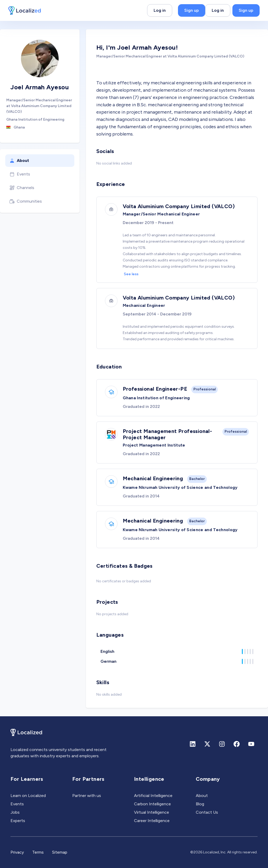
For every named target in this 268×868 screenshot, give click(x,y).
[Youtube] (251, 744)
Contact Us (207, 812)
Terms (38, 852)
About (19, 161)
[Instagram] (222, 744)
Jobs (15, 812)
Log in (160, 10)
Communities (26, 201)
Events (20, 174)
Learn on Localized (28, 796)
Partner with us (87, 796)
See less (131, 274)
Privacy (17, 852)
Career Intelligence (152, 821)
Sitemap (60, 852)
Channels (22, 188)
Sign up (192, 10)
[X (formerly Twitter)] (207, 744)
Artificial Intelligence (153, 796)
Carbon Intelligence (152, 804)
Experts (18, 821)
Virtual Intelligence (152, 812)
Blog (200, 804)
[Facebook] (237, 744)
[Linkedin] (193, 744)
